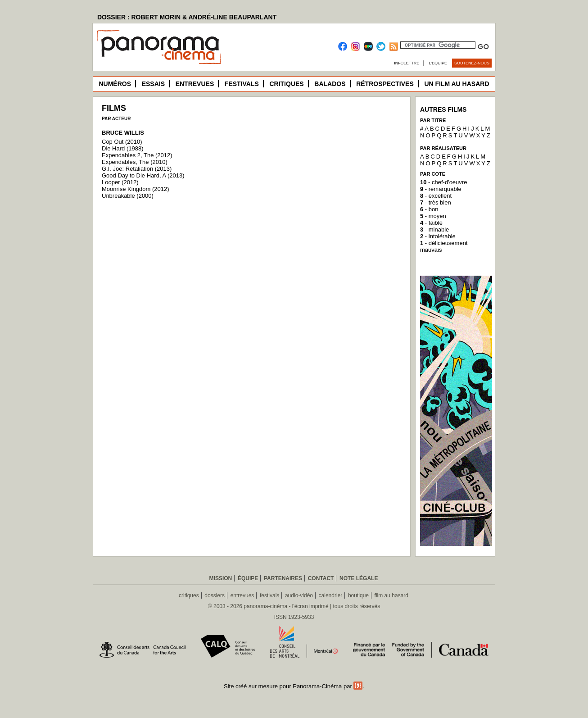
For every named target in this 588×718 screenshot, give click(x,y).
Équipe (248, 578)
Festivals (242, 84)
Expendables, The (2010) (135, 162)
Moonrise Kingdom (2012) (136, 189)
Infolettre (407, 63)
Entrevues (195, 84)
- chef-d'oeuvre (443, 182)
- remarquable (441, 189)
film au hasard (391, 595)
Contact (321, 578)
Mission (221, 578)
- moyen (433, 216)
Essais (153, 84)
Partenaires (283, 578)
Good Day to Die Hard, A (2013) (143, 175)
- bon (429, 209)
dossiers (215, 595)
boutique (358, 595)
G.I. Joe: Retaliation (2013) (137, 169)
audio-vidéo (299, 595)
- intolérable (438, 236)
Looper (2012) (120, 182)
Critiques (286, 84)
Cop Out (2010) (122, 142)
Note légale (359, 578)
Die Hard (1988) (123, 148)
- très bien (436, 202)
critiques (189, 595)
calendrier (331, 595)
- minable (434, 229)
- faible (431, 223)
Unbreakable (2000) (128, 196)
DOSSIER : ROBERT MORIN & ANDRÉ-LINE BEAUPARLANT (187, 17)
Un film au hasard (457, 84)
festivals (269, 595)
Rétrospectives (385, 84)
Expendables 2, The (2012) (137, 155)
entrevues (242, 595)
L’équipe (438, 63)
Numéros (115, 84)
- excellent (436, 196)
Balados (330, 84)
